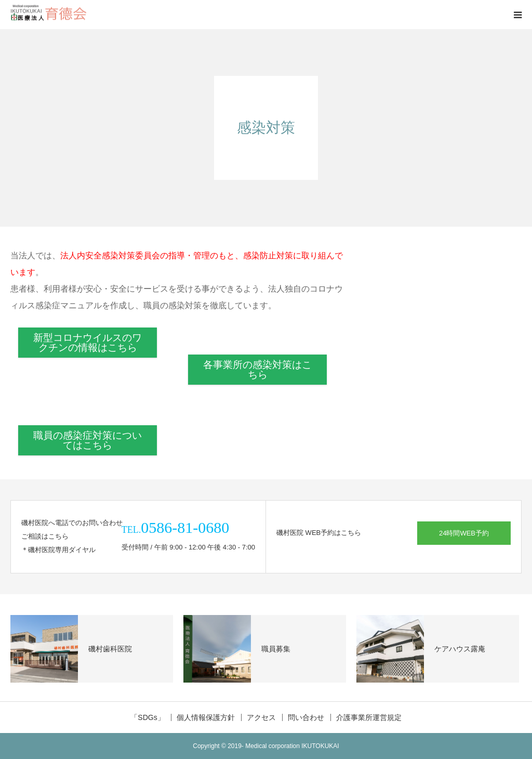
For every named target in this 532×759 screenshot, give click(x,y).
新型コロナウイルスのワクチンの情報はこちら (88, 343)
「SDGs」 (147, 717)
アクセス (261, 717)
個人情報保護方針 (206, 717)
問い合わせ (306, 717)
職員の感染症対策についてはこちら (88, 440)
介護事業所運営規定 (369, 717)
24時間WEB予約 (464, 533)
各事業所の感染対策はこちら (257, 370)
